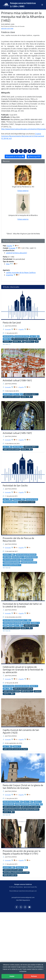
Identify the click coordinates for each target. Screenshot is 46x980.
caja (37, 342)
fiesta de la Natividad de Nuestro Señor (14, 620)
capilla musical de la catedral (20, 339)
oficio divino (7, 394)
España (9, 246)
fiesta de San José (8, 336)
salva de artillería (17, 557)
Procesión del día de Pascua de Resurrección (18, 539)
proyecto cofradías (9, 804)
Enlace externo (23, 191)
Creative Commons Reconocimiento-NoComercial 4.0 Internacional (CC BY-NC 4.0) (23, 136)
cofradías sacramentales (22, 804)
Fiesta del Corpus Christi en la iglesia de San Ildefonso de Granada (23, 787)
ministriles (6, 342)
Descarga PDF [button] (34, 156)
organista (10, 275)
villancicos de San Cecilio (10, 502)
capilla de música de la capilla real (23, 689)
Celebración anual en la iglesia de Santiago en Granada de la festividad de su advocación (23, 670)
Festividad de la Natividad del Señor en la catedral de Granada (22, 605)
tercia (11, 625)
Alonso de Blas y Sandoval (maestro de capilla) (16, 873)
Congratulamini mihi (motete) (11, 562)
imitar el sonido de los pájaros (12, 560)
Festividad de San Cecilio (15, 486)
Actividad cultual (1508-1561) (17, 380)
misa (8, 264)
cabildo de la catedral (30, 394)
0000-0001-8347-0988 (7, 29)
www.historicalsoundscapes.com (28, 891)
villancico (16, 499)
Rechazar (34, 976)
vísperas (6, 339)
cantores (32, 339)
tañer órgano (7, 557)
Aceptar (12, 976)
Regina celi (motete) (27, 560)
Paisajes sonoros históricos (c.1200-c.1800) (23, 5)
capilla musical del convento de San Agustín (15, 749)
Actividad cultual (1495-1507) (17, 433)
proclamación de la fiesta (22, 336)
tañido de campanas (31, 557)
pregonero (29, 342)
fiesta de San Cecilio (32, 499)
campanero (38, 691)
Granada (12, 248)
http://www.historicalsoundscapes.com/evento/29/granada (23, 129)
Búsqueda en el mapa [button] (15, 156)
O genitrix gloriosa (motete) (29, 562)
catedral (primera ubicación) (16, 253)
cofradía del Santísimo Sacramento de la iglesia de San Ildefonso (21, 809)
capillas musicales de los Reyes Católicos (21, 273)
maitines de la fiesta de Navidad (12, 623)
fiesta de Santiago (8, 686)
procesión (6, 555)
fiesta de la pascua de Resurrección (26, 555)
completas (34, 623)
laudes (5, 625)
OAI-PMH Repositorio (23, 900)
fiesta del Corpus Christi (10, 802)
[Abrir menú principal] (42, 5)
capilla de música (26, 691)
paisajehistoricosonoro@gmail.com (23, 897)
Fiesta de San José (12, 323)
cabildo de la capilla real (10, 875)
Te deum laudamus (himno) (11, 565)
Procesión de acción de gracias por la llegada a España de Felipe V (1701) (22, 852)
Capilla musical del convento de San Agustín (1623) (21, 731)
